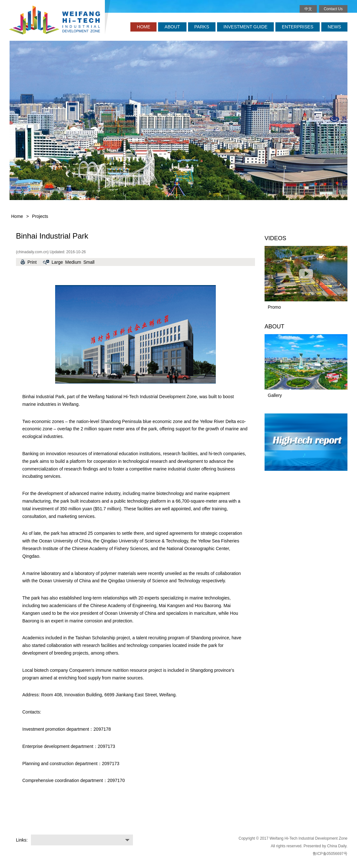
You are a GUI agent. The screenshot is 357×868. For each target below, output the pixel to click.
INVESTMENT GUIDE (245, 27)
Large (57, 262)
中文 (308, 9)
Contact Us (333, 9)
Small (89, 262)
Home (17, 216)
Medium (73, 262)
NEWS (334, 27)
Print (32, 262)
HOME (143, 27)
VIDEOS (275, 238)
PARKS (202, 27)
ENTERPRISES (298, 27)
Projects (40, 216)
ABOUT (172, 27)
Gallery (275, 395)
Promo (274, 307)
